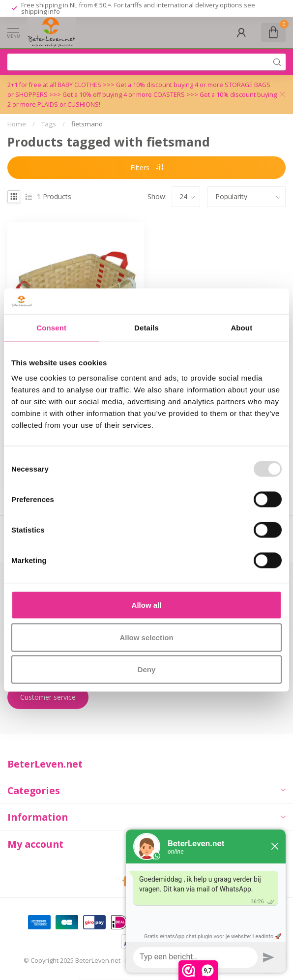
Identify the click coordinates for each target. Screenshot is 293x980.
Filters (147, 167)
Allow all (147, 605)
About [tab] (241, 327)
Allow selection (146, 637)
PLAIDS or (52, 104)
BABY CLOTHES (80, 85)
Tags (49, 124)
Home (17, 124)
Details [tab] (146, 327)
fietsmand (87, 124)
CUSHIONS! (84, 104)
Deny (147, 669)
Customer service (48, 697)
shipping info (41, 11)
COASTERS (170, 95)
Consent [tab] (51, 327)
